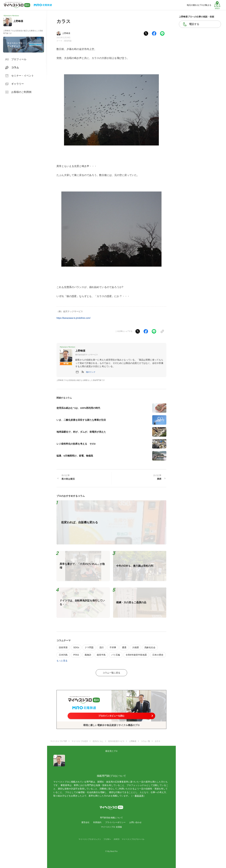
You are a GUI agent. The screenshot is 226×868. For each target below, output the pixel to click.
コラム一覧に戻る (111, 673)
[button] (91, 372)
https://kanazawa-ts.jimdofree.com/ (73, 318)
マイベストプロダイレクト (90, 839)
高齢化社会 (150, 647)
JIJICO (117, 839)
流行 (102, 647)
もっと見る (62, 661)
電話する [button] (194, 24)
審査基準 (139, 796)
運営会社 (85, 822)
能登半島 (101, 655)
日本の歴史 (158, 655)
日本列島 (63, 655)
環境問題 (68, 41)
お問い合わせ (135, 822)
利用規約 (97, 822)
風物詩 (88, 655)
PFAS (76, 655)
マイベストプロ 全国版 (111, 827)
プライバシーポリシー (115, 822)
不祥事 (113, 647)
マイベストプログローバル (133, 839)
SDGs (76, 647)
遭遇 (124, 647)
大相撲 (135, 647)
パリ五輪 (116, 655)
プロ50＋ (107, 839)
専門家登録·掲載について (112, 818)
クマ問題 (89, 647)
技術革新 (63, 647)
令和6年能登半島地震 (136, 655)
